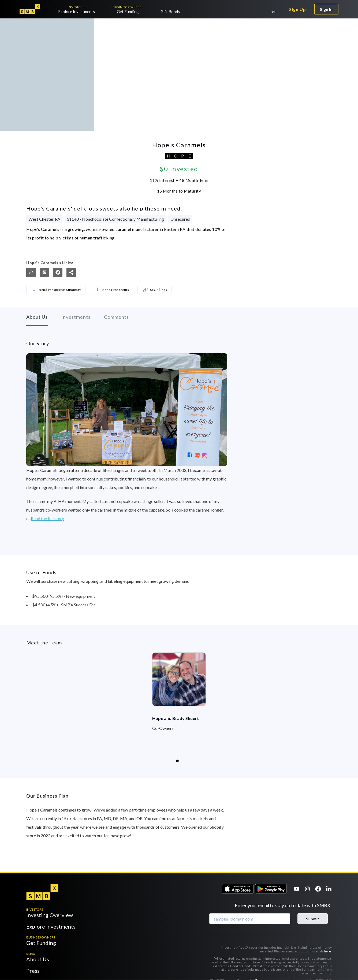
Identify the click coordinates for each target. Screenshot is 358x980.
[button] (34, 239)
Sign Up (298, 9)
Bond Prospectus (112, 239)
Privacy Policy (268, 933)
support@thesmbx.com (61, 952)
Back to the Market (38, 27)
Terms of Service (241, 933)
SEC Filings (154, 239)
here (327, 893)
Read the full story (47, 484)
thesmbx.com (265, 922)
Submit (313, 860)
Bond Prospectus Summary (56, 239)
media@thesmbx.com (72, 958)
